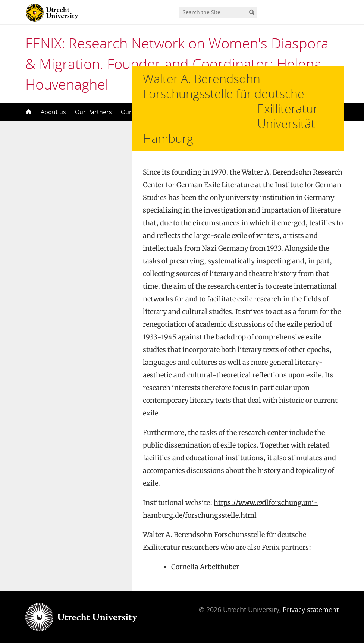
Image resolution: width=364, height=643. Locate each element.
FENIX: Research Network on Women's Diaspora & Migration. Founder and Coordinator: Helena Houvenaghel (177, 63)
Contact (242, 112)
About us (53, 112)
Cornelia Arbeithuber (205, 592)
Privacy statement (311, 635)
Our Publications (144, 112)
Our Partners (93, 112)
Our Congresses (199, 112)
